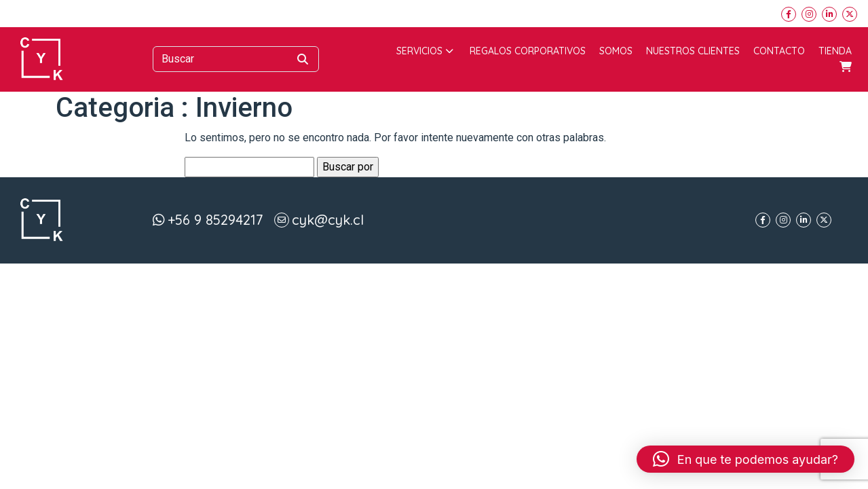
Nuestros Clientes (693, 51)
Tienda (835, 51)
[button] (746, 459)
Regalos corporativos (528, 51)
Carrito (846, 67)
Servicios (425, 51)
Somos (616, 51)
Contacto (779, 51)
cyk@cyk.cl (328, 220)
